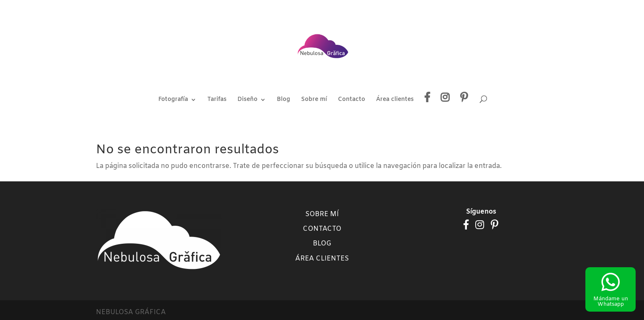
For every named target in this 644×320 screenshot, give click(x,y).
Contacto (352, 100)
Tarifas (217, 100)
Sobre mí (314, 100)
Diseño (247, 100)
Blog (283, 100)
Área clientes (395, 100)
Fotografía (173, 100)
